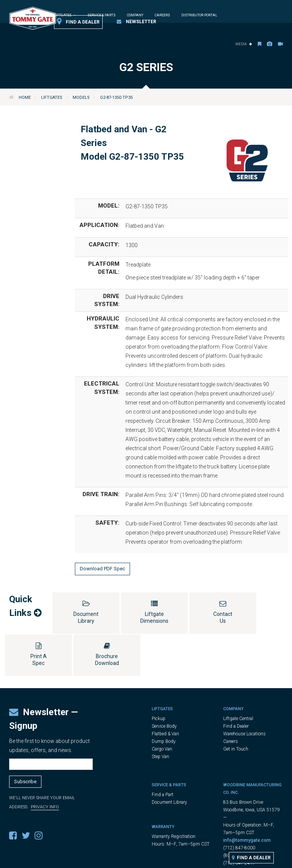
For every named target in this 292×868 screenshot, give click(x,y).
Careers (162, 15)
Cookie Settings (215, 859)
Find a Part (163, 752)
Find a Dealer (78, 22)
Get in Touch (236, 707)
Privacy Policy (177, 859)
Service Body (164, 684)
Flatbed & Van (165, 692)
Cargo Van (162, 707)
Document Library (169, 760)
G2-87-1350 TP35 (116, 98)
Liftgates (52, 98)
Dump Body (164, 699)
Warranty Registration (174, 794)
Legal (151, 859)
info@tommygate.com (247, 798)
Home (25, 98)
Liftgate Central (238, 676)
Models (81, 98)
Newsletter (136, 22)
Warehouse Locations (244, 692)
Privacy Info (45, 765)
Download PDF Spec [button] (102, 569)
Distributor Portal (199, 15)
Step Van (160, 714)
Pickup (159, 676)
